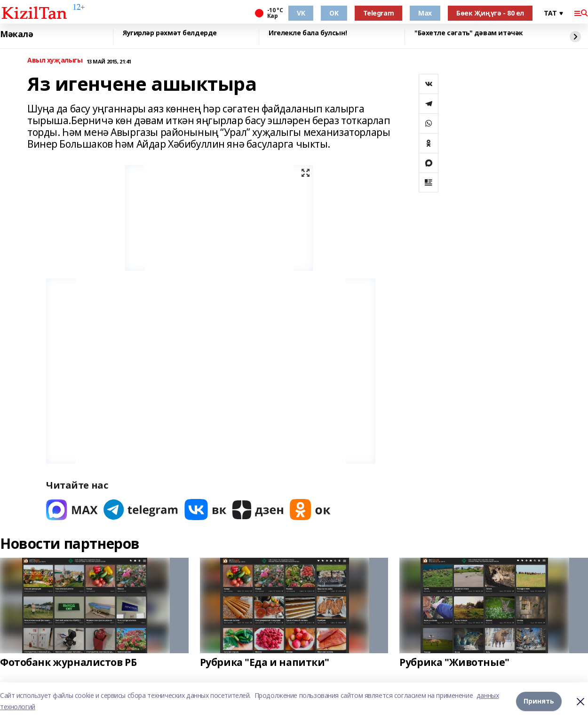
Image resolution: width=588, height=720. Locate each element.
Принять (539, 701)
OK (334, 13)
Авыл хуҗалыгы (55, 60)
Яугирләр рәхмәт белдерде (170, 33)
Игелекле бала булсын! (308, 33)
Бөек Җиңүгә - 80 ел (490, 13)
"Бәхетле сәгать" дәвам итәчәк (469, 33)
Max (425, 13)
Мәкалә (16, 34)
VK (301, 13)
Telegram (379, 13)
